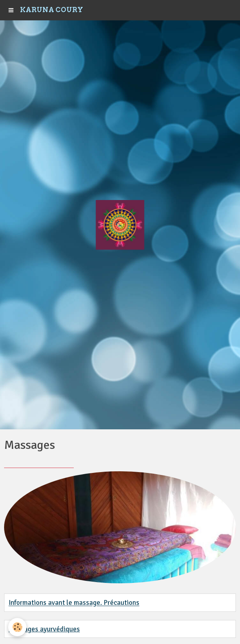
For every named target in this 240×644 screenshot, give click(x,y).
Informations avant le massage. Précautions (74, 603)
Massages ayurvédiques (44, 629)
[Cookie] (17, 627)
